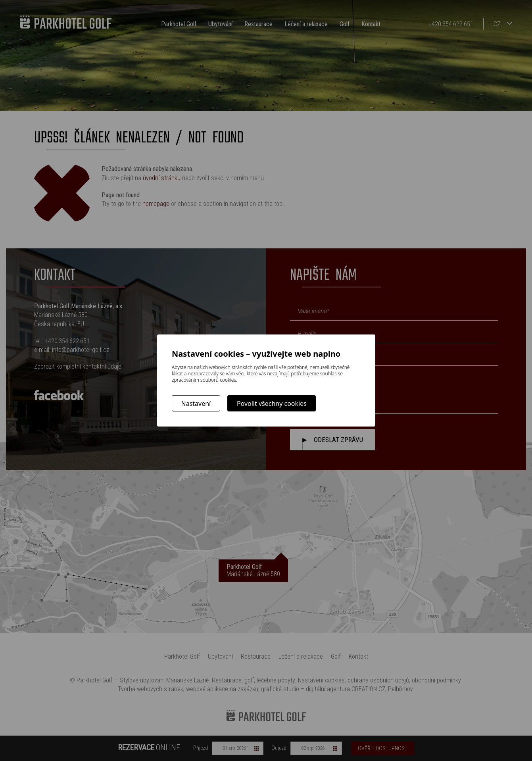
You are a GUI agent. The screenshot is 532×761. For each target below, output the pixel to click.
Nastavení (196, 404)
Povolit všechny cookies (272, 404)
